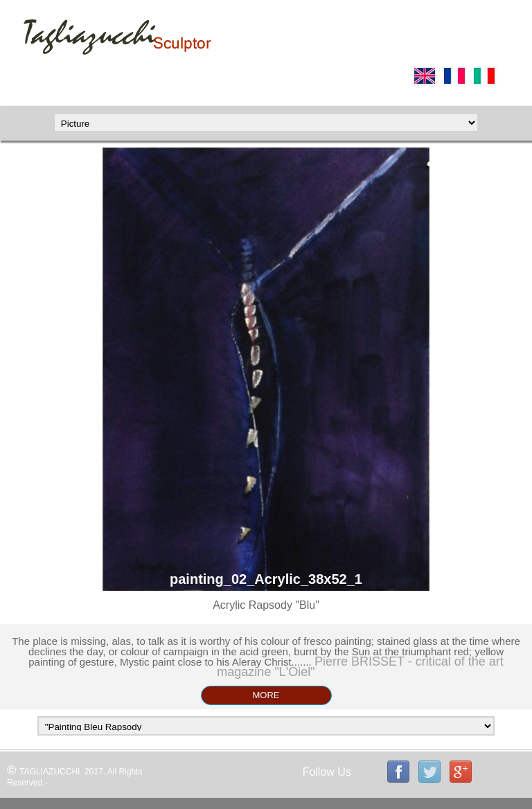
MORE (266, 695)
